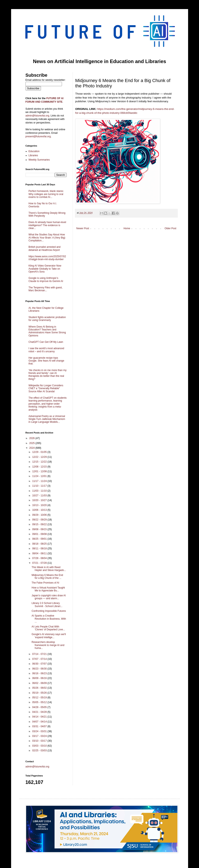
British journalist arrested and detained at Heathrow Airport (45, 248)
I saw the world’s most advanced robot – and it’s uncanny (46, 350)
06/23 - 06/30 (40, 669)
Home (127, 228)
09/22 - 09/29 (40, 520)
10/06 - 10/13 (40, 510)
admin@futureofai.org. (38, 116)
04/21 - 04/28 (40, 712)
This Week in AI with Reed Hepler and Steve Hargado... (49, 569)
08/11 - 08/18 (40, 549)
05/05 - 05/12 (40, 702)
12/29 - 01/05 (40, 452)
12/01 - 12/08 (40, 471)
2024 (32, 448)
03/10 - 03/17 (40, 741)
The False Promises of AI (45, 583)
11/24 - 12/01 (40, 476)
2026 (32, 438)
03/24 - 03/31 (40, 731)
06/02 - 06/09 (40, 683)
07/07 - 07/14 (40, 659)
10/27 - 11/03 (40, 496)
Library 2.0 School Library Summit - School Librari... (47, 605)
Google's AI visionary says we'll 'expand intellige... (49, 636)
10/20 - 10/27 (40, 500)
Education (34, 151)
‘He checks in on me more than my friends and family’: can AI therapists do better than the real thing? (48, 375)
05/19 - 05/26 (40, 693)
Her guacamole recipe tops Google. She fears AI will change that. (46, 361)
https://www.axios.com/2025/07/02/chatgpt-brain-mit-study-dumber (47, 258)
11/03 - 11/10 (40, 491)
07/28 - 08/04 (40, 558)
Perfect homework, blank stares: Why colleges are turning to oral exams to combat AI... (46, 194)
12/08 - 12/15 (40, 467)
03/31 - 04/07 (40, 726)
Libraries (33, 155)
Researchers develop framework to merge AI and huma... (48, 645)
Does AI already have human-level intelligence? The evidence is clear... (47, 225)
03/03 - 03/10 (40, 746)
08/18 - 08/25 (40, 544)
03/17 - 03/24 (40, 736)
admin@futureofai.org (37, 767)
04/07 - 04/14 (40, 722)
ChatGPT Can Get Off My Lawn (46, 342)
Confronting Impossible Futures (49, 611)
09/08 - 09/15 (40, 529)
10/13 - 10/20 (40, 505)
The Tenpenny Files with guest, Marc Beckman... (46, 289)
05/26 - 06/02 (40, 688)
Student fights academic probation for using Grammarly (47, 319)
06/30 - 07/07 (40, 664)
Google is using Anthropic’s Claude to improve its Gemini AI (46, 280)
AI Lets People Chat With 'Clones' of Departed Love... (48, 628)
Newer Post (83, 228)
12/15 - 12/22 (40, 462)
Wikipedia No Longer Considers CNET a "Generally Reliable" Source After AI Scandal (46, 388)
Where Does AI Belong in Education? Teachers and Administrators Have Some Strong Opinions (47, 331)
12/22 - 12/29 (40, 457)
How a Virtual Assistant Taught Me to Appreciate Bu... (48, 589)
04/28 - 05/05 (40, 707)
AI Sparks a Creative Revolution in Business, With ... (49, 619)
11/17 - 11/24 (40, 481)
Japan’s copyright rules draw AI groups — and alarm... (49, 597)
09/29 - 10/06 (40, 515)
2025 (32, 443)
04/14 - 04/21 (40, 717)
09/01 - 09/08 (40, 534)
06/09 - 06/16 (40, 678)
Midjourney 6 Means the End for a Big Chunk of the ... (47, 577)
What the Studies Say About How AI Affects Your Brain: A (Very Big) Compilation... (47, 238)
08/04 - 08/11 (40, 553)
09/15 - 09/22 (40, 524)
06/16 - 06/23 (40, 673)
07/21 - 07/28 (40, 563)
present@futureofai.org (38, 136)
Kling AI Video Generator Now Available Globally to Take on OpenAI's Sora (45, 269)
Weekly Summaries (39, 160)
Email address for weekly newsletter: (46, 80)
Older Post (170, 228)
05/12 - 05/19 (40, 698)
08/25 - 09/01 (40, 539)
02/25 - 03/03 (40, 751)
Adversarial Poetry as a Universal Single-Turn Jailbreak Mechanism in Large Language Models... (47, 419)
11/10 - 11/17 (40, 486)
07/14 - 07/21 (40, 654)
